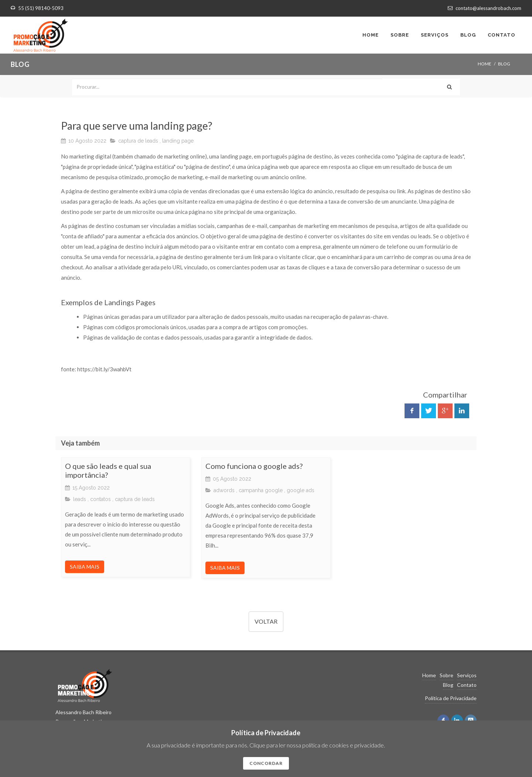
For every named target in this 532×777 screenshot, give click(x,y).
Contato (467, 685)
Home (485, 64)
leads (80, 499)
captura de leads (138, 141)
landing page (178, 141)
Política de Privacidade (451, 698)
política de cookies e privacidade (343, 745)
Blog (448, 685)
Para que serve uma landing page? (137, 126)
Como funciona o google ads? (254, 466)
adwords (224, 490)
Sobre (446, 675)
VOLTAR (266, 621)
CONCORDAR (266, 763)
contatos (100, 499)
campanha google (261, 490)
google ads (301, 490)
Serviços (467, 675)
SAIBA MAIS (85, 567)
